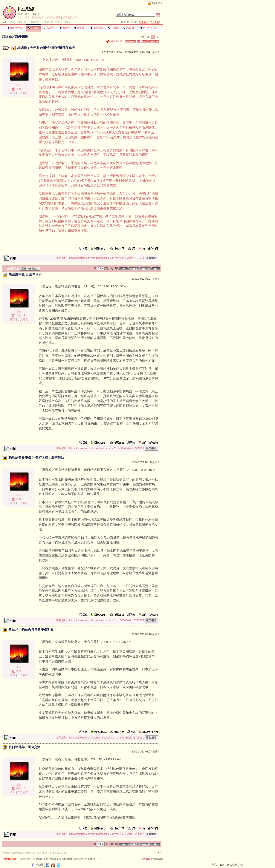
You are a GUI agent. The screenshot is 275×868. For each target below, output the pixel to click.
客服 (92, 859)
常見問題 (38, 859)
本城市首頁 (15, 28)
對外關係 (21, 36)
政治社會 (21, 22)
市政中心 (148, 28)
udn (5, 22)
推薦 (156, 52)
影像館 (79, 28)
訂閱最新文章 (70, 17)
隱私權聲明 (81, 859)
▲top (160, 852)
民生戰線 (26, 9)
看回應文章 (114, 41)
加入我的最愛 (53, 17)
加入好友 (23, 93)
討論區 (33, 28)
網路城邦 (158, 3)
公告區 (113, 28)
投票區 (64, 28)
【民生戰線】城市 (50, 22)
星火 (27, 14)
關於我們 (25, 859)
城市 (12, 22)
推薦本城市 (38, 17)
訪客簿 (129, 28)
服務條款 (51, 859)
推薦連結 (96, 28)
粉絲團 (40, 865)
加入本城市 (24, 17)
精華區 (49, 28)
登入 (215, 865)
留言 (12, 93)
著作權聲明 (65, 859)
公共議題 (33, 22)
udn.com (159, 859)
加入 (222, 865)
